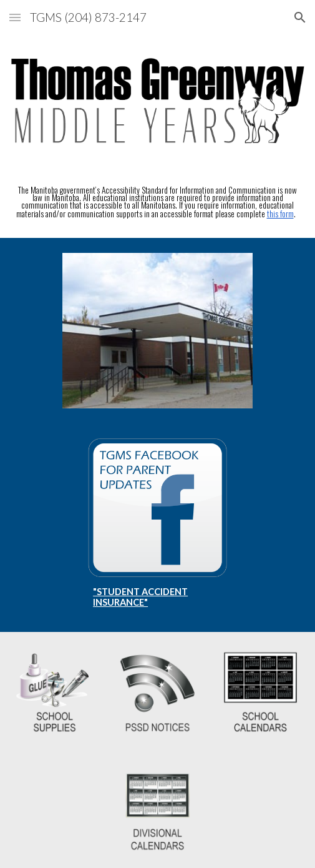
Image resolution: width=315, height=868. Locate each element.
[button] (15, 17)
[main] (157, 202)
